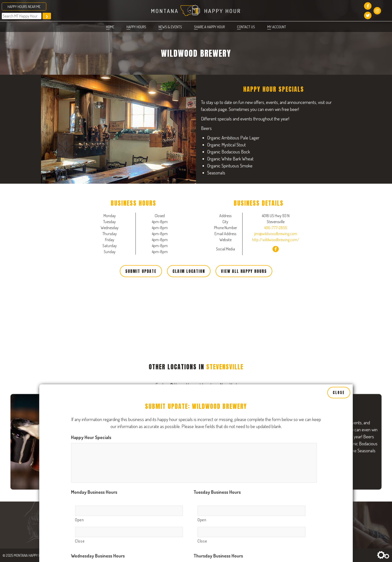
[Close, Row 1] (129, 425)
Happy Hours (136, 27)
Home (110, 27)
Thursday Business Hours (218, 449)
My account (277, 27)
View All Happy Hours (244, 271)
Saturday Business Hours (218, 512)
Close (339, 286)
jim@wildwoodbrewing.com (276, 234)
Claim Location (189, 271)
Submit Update (141, 271)
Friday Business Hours (92, 512)
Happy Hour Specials (91, 330)
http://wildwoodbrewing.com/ (276, 240)
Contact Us (246, 27)
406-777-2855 (275, 228)
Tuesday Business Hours (217, 385)
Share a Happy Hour (209, 27)
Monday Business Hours (94, 385)
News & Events (170, 27)
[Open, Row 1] (129, 404)
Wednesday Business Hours (98, 449)
